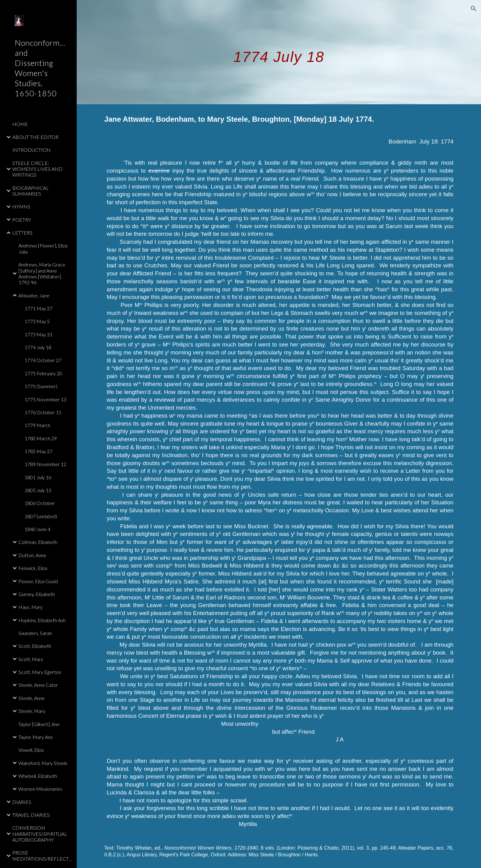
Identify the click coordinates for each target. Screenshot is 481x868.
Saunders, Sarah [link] (35, 633)
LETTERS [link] (22, 233)
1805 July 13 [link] (38, 490)
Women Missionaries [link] (40, 789)
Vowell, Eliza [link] (31, 750)
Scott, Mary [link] (31, 659)
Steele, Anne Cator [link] (38, 685)
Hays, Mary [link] (31, 607)
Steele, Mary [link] (32, 711)
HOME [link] (20, 124)
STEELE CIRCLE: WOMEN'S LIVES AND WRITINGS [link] (37, 169)
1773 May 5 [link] (37, 321)
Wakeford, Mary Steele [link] (43, 763)
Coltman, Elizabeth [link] (38, 542)
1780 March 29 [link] (41, 438)
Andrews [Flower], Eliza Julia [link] (43, 248)
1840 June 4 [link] (37, 529)
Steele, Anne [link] (32, 698)
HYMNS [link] (21, 206)
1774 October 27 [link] (43, 360)
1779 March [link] (37, 425)
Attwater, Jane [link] (34, 295)
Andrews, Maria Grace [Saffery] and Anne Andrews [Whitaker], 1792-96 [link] (42, 273)
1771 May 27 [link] (38, 308)
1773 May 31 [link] (38, 334)
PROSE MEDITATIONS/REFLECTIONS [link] (43, 855)
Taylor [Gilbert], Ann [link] (39, 724)
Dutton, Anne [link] (32, 555)
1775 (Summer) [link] (41, 386)
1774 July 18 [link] (38, 347)
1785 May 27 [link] (38, 451)
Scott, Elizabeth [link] (35, 646)
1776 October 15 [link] (43, 412)
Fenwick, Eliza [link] (33, 568)
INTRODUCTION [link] (31, 150)
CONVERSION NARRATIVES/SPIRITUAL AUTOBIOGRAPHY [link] (40, 834)
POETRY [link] (22, 220)
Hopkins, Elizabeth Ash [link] (42, 620)
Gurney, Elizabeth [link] (37, 594)
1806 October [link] (40, 503)
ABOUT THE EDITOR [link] (35, 137)
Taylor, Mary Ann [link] (36, 737)
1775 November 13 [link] (45, 399)
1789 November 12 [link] (45, 464)
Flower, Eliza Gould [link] (38, 581)
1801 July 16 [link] (38, 477)
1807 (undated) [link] (41, 516)
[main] (279, 52)
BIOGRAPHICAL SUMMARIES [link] (31, 191)
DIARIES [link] (22, 802)
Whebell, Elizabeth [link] (38, 776)
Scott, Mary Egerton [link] (40, 672)
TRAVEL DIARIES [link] (31, 815)
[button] (474, 9)
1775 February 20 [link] (43, 373)
